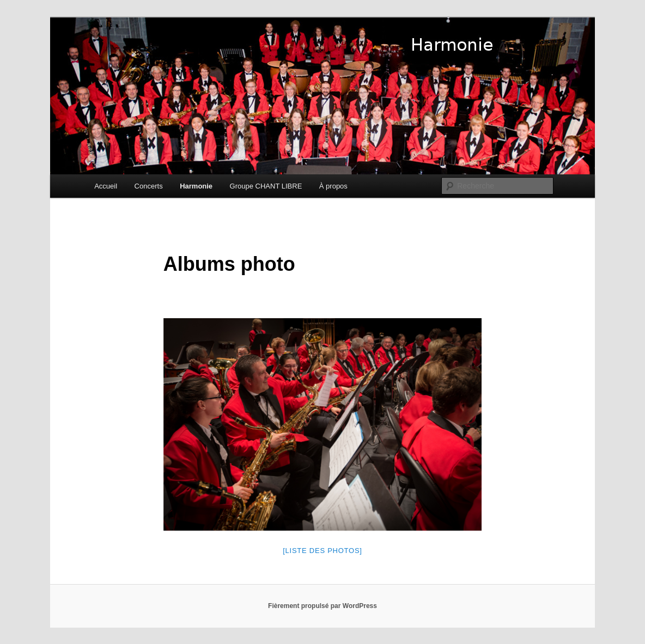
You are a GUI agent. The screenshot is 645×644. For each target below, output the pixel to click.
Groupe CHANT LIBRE (266, 186)
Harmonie (196, 186)
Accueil (106, 186)
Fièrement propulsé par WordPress (322, 606)
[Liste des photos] (322, 551)
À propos (333, 186)
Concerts (149, 186)
